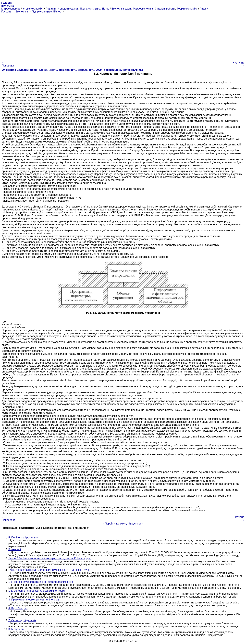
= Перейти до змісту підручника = (123, 524)
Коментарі (15, 549)
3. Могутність (16, 629)
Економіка (7, 6)
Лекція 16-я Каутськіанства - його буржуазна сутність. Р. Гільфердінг (50, 558)
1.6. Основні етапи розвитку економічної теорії (37, 591)
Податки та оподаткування (62, 9)
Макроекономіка (143, 9)
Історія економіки (33, 9)
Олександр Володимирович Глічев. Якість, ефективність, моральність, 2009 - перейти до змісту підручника (72, 70)
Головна (6, 12)
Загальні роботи (165, 9)
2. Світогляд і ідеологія (22, 620)
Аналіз (204, 9)
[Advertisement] (123, 36)
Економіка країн (121, 9)
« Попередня (9, 64)
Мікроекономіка (11, 9)
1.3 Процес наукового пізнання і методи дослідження (41, 582)
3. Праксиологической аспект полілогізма (34, 600)
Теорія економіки (187, 9)
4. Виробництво (18, 608)
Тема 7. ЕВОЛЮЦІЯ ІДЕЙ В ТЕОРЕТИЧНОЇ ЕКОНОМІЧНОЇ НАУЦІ (49, 570)
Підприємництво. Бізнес (95, 9)
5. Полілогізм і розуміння (23, 538)
